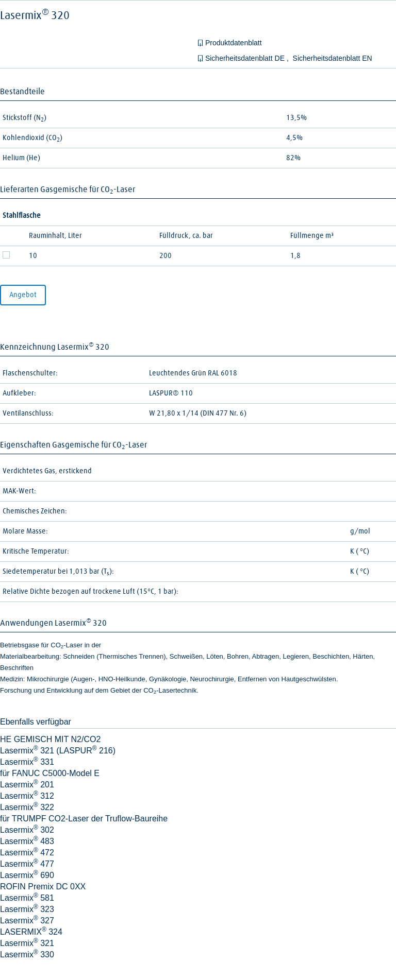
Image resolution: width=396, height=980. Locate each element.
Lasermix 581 (27, 898)
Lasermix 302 (27, 830)
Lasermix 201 (27, 785)
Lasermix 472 (27, 853)
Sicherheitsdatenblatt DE (246, 58)
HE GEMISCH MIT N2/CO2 (50, 739)
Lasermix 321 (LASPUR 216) (58, 751)
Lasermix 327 (27, 921)
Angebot (23, 295)
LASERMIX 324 (31, 932)
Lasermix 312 (27, 796)
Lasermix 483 (27, 841)
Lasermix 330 (27, 955)
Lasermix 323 (27, 909)
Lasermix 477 (27, 864)
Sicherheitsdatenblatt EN (333, 58)
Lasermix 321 (27, 943)
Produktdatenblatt (234, 43)
